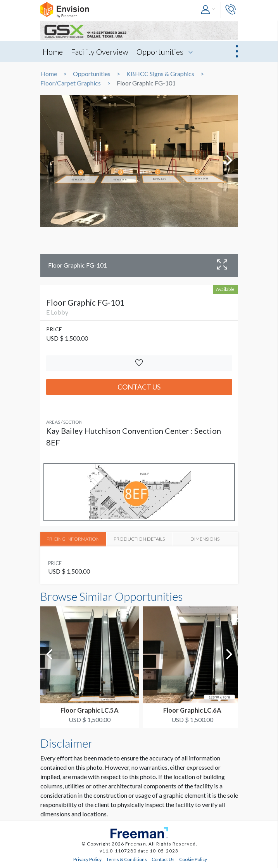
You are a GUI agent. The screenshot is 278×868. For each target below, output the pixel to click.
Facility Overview (100, 52)
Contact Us (139, 387)
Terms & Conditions (127, 859)
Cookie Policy (193, 859)
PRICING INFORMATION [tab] (73, 539)
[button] (209, 10)
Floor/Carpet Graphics (71, 83)
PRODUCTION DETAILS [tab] (139, 539)
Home (53, 52)
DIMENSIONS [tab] (205, 539)
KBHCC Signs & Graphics (160, 74)
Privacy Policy (87, 859)
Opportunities (160, 52)
